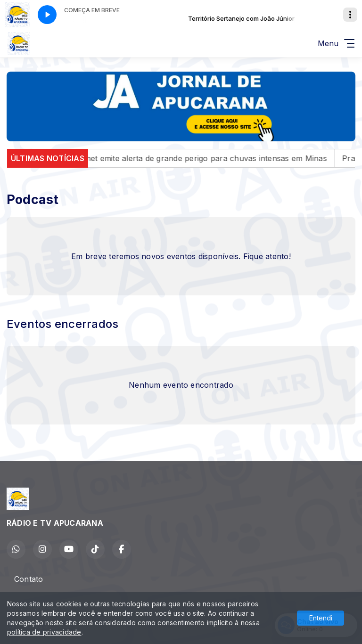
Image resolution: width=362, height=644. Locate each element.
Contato (29, 579)
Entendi (321, 618)
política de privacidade (44, 632)
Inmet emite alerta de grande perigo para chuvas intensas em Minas (213, 158)
